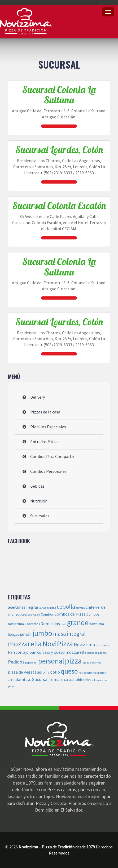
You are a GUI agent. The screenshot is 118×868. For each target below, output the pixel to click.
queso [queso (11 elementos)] (69, 671)
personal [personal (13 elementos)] (51, 661)
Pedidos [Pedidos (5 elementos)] (16, 662)
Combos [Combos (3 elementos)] (47, 614)
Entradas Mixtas (45, 442)
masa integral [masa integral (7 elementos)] (69, 634)
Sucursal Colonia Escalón (59, 205)
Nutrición (39, 501)
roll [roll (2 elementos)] (10, 680)
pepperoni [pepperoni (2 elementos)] (31, 663)
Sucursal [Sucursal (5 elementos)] (40, 679)
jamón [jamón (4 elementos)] (26, 634)
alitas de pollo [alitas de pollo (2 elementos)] (48, 608)
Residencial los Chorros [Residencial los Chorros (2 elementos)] (92, 673)
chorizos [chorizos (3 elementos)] (14, 614)
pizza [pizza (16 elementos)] (73, 661)
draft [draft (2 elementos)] (64, 624)
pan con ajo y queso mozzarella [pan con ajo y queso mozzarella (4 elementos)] (58, 652)
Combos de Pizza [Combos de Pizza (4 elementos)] (70, 614)
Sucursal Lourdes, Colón (59, 150)
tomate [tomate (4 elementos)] (56, 679)
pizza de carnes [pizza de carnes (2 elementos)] (92, 663)
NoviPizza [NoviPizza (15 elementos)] (58, 644)
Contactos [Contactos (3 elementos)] (32, 624)
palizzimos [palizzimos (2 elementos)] (102, 645)
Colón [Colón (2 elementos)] (37, 615)
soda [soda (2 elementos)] (29, 680)
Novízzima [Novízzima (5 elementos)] (84, 645)
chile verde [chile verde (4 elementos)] (96, 607)
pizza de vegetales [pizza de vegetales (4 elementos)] (25, 672)
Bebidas (37, 486)
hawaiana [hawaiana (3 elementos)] (97, 624)
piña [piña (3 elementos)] (46, 672)
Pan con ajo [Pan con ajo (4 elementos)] (18, 652)
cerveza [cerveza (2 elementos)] (80, 608)
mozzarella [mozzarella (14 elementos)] (25, 644)
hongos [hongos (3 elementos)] (14, 635)
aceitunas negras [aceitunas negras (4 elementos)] (23, 607)
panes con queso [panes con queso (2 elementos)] (97, 653)
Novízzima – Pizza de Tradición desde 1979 (26, 21)
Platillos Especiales (48, 427)
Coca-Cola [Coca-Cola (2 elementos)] (27, 615)
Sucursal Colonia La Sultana (59, 95)
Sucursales (40, 516)
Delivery (38, 397)
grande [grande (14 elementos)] (78, 622)
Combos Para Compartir (52, 456)
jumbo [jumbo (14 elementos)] (42, 633)
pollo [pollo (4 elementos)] (55, 672)
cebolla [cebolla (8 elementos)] (66, 607)
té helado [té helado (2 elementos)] (70, 680)
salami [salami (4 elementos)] (19, 679)
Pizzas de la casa (45, 412)
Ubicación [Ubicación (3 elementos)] (83, 680)
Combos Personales (48, 471)
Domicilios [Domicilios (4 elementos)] (50, 624)
